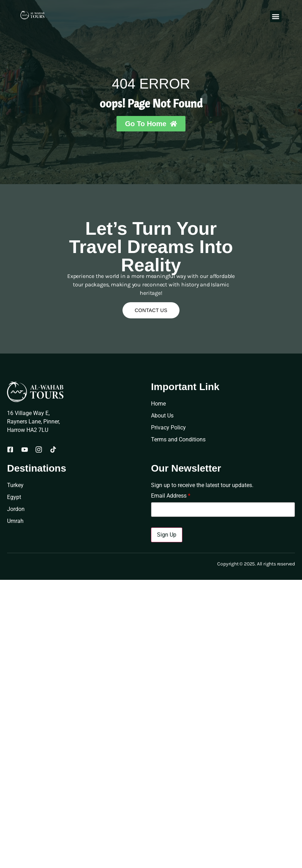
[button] (276, 16)
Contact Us (151, 310)
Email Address (171, 496)
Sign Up (167, 535)
